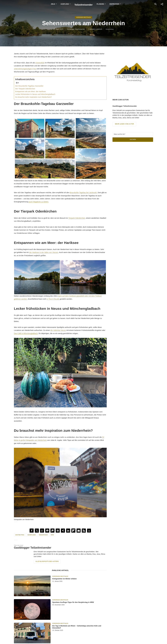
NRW (52, 535)
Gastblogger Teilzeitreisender (75, 30)
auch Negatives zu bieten (39, 202)
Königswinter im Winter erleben (72, 579)
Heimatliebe (32, 535)
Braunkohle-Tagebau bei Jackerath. (83, 193)
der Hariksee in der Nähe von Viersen (44, 252)
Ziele (44, 4)
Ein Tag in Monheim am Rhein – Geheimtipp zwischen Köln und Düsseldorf (79, 628)
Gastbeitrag (20, 535)
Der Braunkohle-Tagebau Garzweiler (29, 86)
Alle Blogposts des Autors (46, 561)
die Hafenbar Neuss (58, 330)
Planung (109, 4)
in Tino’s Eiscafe (53, 299)
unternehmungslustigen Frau (25, 69)
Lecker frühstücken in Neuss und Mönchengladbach (35, 94)
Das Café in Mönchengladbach (26, 333)
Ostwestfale (40, 63)
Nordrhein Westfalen (83, 17)
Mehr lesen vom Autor (125, 125)
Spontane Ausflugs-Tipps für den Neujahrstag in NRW (73, 604)
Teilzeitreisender (84, 4)
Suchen (133, 141)
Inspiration (123, 4)
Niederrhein (43, 535)
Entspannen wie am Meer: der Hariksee (30, 91)
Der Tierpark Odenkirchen (25, 89)
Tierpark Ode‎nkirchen (77, 218)
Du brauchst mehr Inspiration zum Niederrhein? (33, 97)
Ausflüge (56, 4)
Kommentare (111, 30)
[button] (32, 531)
